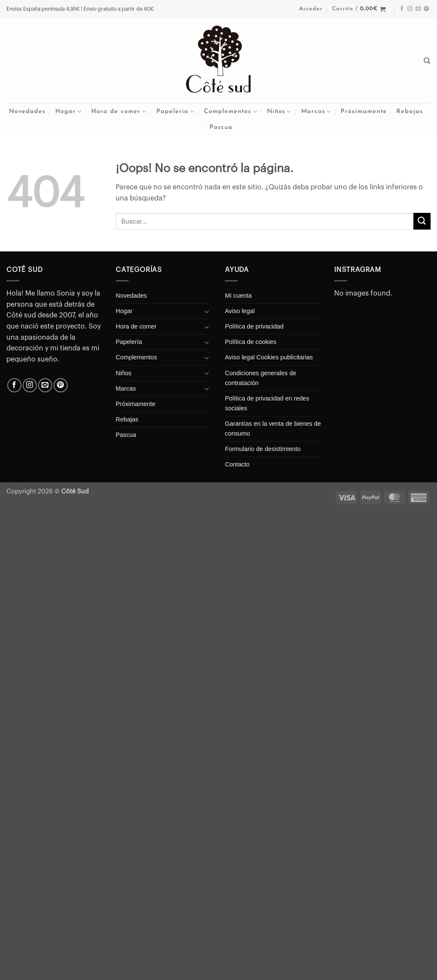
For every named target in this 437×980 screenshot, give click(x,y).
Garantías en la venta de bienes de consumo (273, 429)
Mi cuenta (238, 296)
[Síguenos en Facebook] (402, 9)
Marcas (316, 112)
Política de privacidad (254, 326)
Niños (279, 112)
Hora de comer (119, 112)
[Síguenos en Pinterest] (426, 9)
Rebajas (410, 112)
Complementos (230, 112)
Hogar (69, 112)
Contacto (237, 464)
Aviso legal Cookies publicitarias (269, 357)
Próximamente (364, 112)
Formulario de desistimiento (263, 449)
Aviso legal (240, 311)
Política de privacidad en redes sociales (267, 403)
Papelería (175, 112)
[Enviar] (422, 221)
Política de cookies (251, 342)
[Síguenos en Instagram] (410, 9)
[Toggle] (207, 311)
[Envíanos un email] (418, 9)
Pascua (221, 127)
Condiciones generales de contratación (260, 378)
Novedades (27, 112)
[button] (311, 9)
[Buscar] (427, 61)
